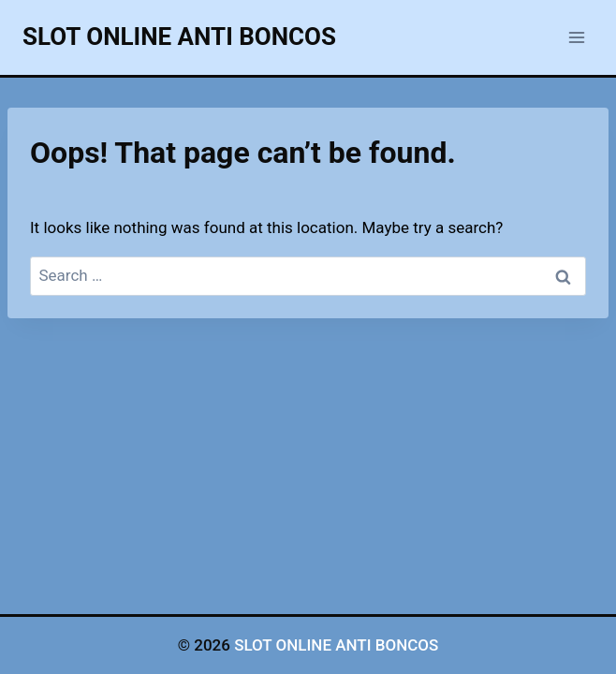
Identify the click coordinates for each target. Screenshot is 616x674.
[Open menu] (576, 37)
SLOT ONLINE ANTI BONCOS (336, 645)
